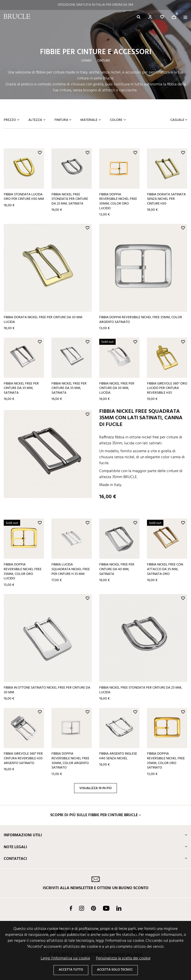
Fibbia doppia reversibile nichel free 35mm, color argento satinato (141, 320)
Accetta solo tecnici (115, 970)
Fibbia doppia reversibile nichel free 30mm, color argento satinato (70, 761)
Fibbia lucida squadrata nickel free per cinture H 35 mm (71, 569)
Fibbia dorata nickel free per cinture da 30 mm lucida (43, 320)
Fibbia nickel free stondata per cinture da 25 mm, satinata (70, 199)
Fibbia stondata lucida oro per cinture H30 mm (24, 197)
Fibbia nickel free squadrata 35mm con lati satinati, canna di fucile (141, 418)
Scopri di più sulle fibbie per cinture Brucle (94, 815)
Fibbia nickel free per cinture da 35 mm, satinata (21, 388)
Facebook (71, 908)
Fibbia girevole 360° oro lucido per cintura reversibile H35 (167, 388)
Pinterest (94, 908)
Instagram (82, 908)
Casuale (178, 120)
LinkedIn (119, 908)
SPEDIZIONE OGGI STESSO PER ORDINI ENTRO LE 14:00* (95, 5)
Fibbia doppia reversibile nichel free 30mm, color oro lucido (118, 201)
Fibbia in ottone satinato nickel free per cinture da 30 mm (47, 690)
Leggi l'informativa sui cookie (65, 958)
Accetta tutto (71, 970)
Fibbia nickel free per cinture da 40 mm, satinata (117, 569)
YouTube (106, 908)
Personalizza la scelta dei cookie (123, 958)
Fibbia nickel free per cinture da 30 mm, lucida (117, 388)
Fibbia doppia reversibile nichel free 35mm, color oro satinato (166, 761)
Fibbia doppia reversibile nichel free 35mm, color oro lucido (23, 572)
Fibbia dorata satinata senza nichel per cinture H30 (166, 199)
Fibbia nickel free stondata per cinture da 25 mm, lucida (141, 690)
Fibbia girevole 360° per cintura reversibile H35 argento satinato (23, 758)
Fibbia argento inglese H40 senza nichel (118, 756)
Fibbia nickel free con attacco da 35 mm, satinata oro (165, 569)
